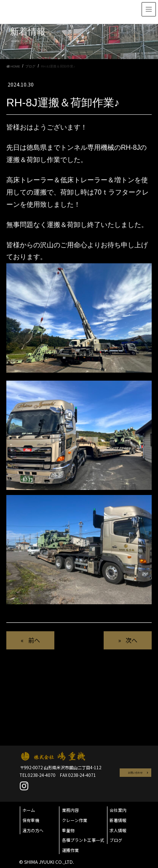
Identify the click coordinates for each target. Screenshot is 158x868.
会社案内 (118, 810)
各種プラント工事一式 (83, 840)
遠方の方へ (33, 830)
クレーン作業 (75, 820)
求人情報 (118, 830)
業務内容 (70, 810)
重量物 (68, 830)
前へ (34, 640)
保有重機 (31, 820)
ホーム (29, 810)
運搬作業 (70, 850)
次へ (131, 640)
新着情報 (118, 820)
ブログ (116, 840)
